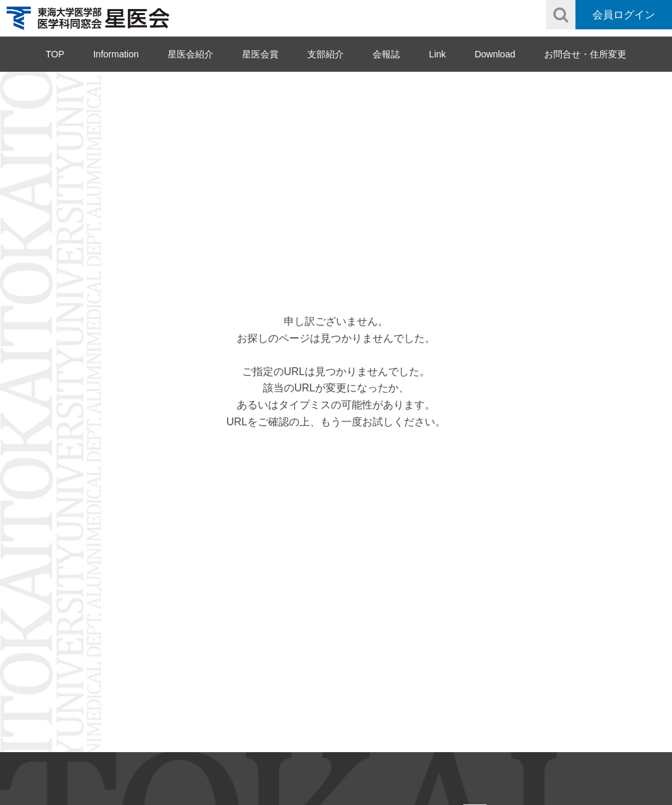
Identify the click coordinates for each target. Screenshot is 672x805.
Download (495, 54)
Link (438, 54)
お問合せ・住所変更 (585, 54)
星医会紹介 (191, 54)
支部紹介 (326, 54)
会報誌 (386, 54)
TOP (55, 54)
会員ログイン (624, 15)
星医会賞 (260, 54)
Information (116, 54)
